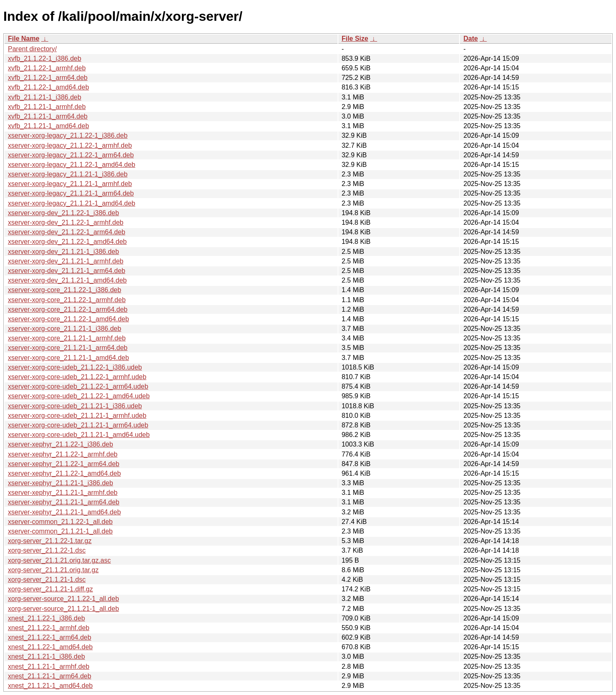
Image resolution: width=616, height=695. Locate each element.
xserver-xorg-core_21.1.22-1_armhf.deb (67, 300)
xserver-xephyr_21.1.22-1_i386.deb (61, 444)
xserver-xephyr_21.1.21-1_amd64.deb (64, 512)
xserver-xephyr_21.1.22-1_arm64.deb (64, 464)
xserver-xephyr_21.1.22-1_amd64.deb (64, 473)
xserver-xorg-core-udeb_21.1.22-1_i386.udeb (75, 367)
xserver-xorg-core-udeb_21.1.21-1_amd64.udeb (79, 435)
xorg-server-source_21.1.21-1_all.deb (63, 609)
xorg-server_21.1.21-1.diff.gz (50, 589)
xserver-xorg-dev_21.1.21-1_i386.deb (63, 252)
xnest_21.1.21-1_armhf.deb (49, 666)
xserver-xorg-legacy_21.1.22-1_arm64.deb (71, 155)
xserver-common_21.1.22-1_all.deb (60, 522)
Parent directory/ (32, 49)
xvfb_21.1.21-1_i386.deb (45, 97)
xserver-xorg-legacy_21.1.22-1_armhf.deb (70, 145)
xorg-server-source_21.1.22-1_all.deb (63, 599)
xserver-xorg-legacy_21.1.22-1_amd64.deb (72, 165)
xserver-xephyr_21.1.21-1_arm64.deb (64, 502)
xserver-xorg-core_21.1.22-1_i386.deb (65, 290)
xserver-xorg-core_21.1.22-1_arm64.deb (68, 309)
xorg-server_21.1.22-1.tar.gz (50, 541)
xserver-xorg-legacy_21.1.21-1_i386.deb (68, 174)
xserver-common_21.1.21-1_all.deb (60, 531)
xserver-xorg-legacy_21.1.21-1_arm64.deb (71, 193)
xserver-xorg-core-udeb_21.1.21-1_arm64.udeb (78, 425)
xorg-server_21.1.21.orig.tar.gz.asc (59, 560)
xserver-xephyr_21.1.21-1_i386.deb (61, 483)
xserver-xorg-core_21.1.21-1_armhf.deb (67, 338)
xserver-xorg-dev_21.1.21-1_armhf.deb (66, 261)
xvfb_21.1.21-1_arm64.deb (48, 116)
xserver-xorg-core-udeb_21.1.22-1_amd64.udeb (79, 396)
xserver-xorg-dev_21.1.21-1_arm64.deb (67, 271)
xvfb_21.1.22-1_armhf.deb (47, 68)
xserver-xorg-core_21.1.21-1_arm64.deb (68, 348)
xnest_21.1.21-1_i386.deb (46, 657)
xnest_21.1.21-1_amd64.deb (50, 686)
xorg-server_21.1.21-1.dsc (47, 580)
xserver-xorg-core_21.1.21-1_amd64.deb (68, 358)
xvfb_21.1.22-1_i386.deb (45, 58)
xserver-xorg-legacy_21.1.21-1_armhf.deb (70, 184)
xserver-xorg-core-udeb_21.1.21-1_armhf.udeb (77, 416)
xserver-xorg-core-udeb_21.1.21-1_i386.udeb (75, 406)
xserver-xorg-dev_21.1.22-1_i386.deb (63, 213)
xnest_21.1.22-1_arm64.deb (50, 637)
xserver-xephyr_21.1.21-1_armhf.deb (63, 493)
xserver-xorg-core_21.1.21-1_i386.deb (65, 329)
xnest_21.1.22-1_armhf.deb (49, 628)
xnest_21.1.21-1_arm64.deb (50, 676)
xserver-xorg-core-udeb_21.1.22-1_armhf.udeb (77, 377)
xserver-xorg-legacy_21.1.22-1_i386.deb (68, 135)
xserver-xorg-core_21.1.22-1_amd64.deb (68, 319)
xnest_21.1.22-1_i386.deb (46, 618)
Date (471, 38)
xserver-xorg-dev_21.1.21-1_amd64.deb (67, 280)
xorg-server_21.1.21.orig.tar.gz (53, 570)
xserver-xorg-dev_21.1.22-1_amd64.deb (67, 242)
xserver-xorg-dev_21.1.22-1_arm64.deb (67, 232)
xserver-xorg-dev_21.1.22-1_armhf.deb (66, 222)
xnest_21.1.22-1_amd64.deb (50, 647)
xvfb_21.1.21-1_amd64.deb (48, 126)
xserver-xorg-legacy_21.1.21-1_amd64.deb (72, 203)
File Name (24, 38)
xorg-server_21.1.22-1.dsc (47, 550)
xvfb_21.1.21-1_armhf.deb (47, 107)
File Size (355, 38)
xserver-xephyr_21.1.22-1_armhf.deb (63, 454)
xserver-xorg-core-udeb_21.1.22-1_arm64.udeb (78, 386)
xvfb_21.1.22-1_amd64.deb (48, 87)
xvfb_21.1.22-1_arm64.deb (48, 78)
